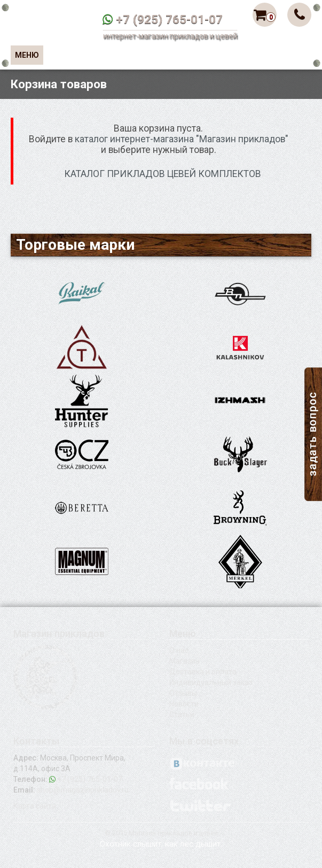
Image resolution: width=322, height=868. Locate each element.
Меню (27, 55)
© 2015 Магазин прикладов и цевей (161, 833)
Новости (184, 704)
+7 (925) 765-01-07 (169, 19)
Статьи (182, 715)
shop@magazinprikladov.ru (83, 790)
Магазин (184, 661)
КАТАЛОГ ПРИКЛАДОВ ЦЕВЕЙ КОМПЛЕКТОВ (163, 174)
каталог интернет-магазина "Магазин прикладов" (182, 139)
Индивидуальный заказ (211, 682)
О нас (179, 650)
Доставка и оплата (203, 672)
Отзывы (183, 693)
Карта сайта (35, 806)
